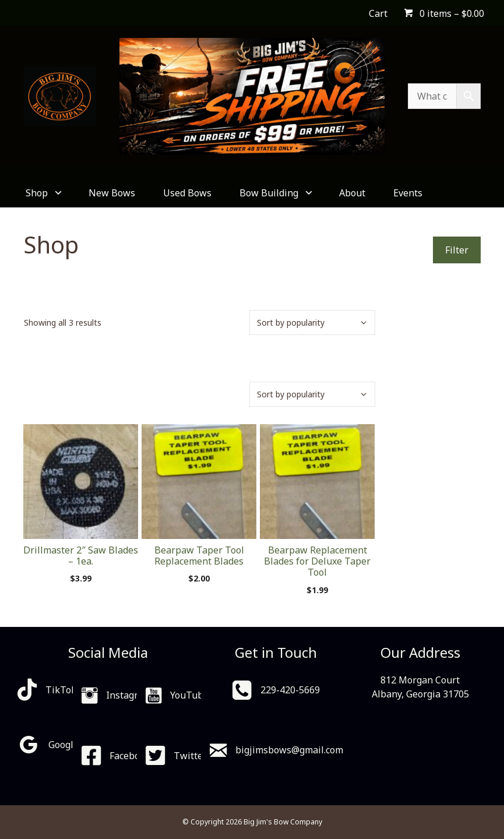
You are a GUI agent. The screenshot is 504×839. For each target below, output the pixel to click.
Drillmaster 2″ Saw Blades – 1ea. (81, 556)
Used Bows (187, 193)
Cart (378, 13)
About (352, 193)
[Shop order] (312, 322)
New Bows (112, 193)
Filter (457, 250)
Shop (43, 193)
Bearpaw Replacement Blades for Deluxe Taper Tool (317, 561)
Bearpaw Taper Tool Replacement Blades (199, 556)
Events (408, 193)
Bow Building (275, 193)
